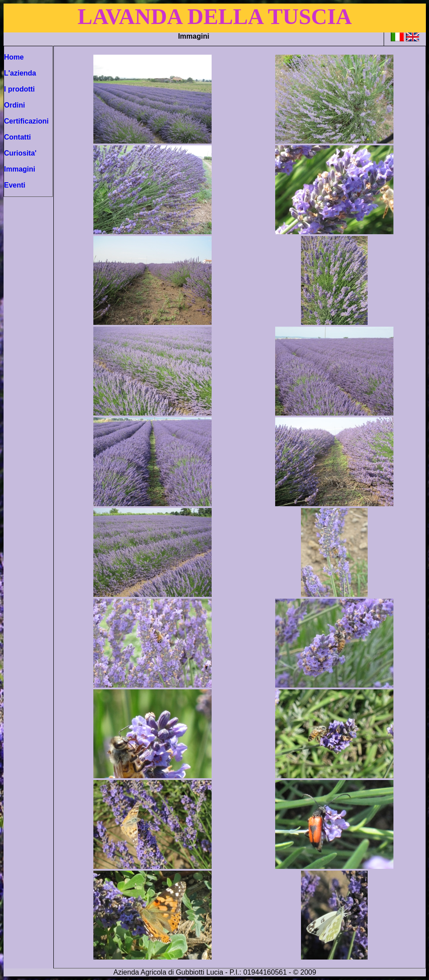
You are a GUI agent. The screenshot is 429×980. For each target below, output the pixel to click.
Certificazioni (26, 121)
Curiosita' (20, 153)
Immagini (20, 169)
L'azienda (20, 73)
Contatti (17, 137)
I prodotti (19, 89)
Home (14, 57)
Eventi (15, 185)
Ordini (14, 105)
